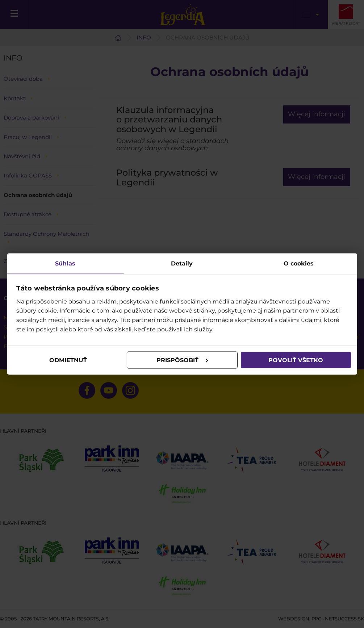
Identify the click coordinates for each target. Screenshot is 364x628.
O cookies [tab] (299, 263)
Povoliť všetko (296, 360)
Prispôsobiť (182, 360)
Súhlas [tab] (66, 263)
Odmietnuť (68, 360)
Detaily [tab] (182, 263)
